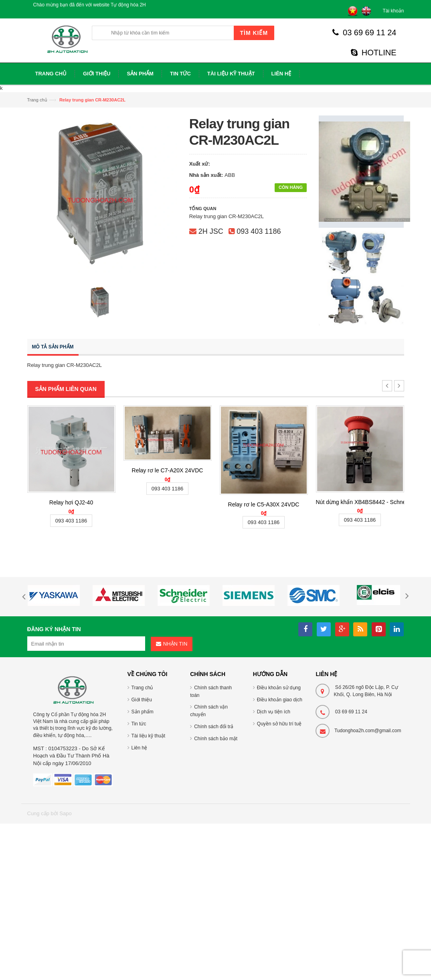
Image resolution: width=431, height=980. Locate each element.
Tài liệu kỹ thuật (149, 736)
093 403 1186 (259, 231)
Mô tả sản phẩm (53, 347)
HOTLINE (374, 53)
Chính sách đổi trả (214, 727)
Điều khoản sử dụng (279, 688)
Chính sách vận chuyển (209, 711)
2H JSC (211, 231)
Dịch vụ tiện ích (274, 712)
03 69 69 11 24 (364, 32)
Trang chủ (37, 100)
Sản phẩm (143, 712)
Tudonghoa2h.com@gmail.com (368, 731)
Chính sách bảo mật (216, 739)
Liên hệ (140, 748)
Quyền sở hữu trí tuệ (279, 724)
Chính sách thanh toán (211, 691)
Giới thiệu (142, 700)
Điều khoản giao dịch (280, 700)
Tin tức (139, 724)
